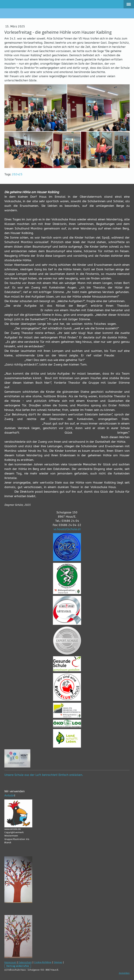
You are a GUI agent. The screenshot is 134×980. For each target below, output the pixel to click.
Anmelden (124, 973)
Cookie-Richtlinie (43, 962)
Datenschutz (25, 962)
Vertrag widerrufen (18, 966)
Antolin (9, 796)
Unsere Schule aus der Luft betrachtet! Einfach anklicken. (44, 775)
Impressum (10, 962)
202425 (17, 174)
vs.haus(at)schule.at (67, 529)
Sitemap (58, 962)
